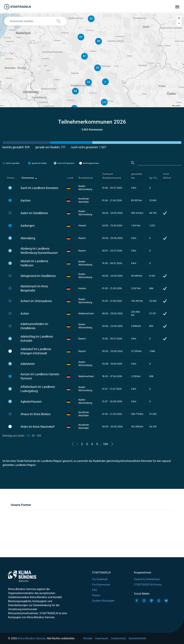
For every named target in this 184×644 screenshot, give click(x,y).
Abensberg (28, 238)
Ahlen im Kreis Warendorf (37, 427)
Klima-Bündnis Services (32, 638)
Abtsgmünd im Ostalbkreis (38, 276)
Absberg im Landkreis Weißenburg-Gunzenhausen (39, 251)
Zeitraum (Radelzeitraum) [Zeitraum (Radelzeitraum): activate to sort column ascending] (112, 176)
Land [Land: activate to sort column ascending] (70, 178)
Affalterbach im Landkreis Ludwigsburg (38, 389)
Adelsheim (28, 364)
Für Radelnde (100, 579)
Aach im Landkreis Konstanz (39, 188)
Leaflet (176, 106)
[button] (121, 82)
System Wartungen (103, 601)
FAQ (94, 590)
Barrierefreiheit (137, 638)
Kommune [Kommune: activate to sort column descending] (28, 178)
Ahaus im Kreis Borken (36, 414)
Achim (25, 314)
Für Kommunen (101, 585)
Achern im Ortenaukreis (36, 301)
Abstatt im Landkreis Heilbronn (34, 263)
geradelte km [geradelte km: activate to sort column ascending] (137, 176)
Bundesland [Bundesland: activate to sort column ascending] (86, 178)
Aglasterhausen (31, 401)
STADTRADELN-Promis (148, 585)
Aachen (26, 200)
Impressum (102, 638)
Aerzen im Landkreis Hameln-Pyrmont (40, 376)
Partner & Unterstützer (147, 579)
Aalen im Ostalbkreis (34, 213)
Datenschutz (119, 638)
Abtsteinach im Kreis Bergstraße (34, 288)
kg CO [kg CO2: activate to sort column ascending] (153, 178)
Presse (96, 595)
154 (105, 444)
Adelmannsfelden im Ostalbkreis (34, 326)
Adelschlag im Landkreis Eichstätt (37, 339)
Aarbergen (28, 226)
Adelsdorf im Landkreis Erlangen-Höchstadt (36, 351)
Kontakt (88, 638)
